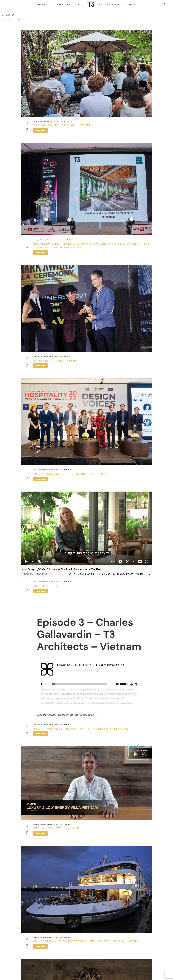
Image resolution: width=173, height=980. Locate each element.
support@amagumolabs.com (44, 121)
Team (99, 4)
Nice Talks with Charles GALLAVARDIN (62, 125)
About (81, 4)
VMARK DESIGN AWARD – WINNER (55, 360)
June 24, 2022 (68, 121)
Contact (133, 4)
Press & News (115, 4)
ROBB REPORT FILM (46, 586)
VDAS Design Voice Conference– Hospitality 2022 (70, 474)
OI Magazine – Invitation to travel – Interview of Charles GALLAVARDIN (87, 941)
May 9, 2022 (67, 470)
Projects (41, 4)
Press (57, 121)
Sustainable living (62, 4)
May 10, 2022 (67, 356)
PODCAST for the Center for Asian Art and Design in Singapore (81, 728)
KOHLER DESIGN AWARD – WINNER (56, 828)
